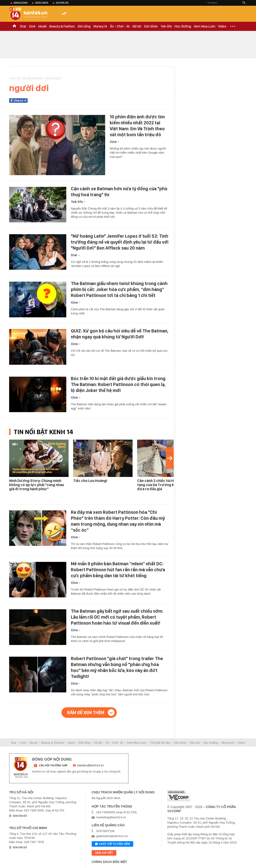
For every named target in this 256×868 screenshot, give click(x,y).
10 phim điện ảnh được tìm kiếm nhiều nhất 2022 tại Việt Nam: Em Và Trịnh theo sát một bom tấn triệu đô (137, 126)
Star (23, 26)
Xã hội (137, 26)
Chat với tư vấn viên (112, 844)
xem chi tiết (104, 853)
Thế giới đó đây (160, 743)
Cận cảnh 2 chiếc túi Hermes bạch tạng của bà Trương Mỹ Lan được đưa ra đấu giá (165, 485)
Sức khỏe (151, 26)
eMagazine (21, 3)
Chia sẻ (21, 101)
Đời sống (84, 26)
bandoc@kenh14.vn (91, 765)
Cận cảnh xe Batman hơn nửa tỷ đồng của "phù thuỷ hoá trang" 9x (119, 192)
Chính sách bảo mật (109, 862)
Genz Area (42, 3)
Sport (71, 743)
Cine (113, 142)
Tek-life (166, 26)
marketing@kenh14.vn (111, 817)
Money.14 (100, 26)
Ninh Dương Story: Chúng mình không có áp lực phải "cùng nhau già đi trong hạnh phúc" (37, 485)
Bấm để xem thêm (86, 713)
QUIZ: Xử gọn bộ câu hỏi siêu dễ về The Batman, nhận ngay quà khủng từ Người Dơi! (120, 334)
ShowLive (62, 3)
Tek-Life (195, 743)
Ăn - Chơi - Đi (120, 26)
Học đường (183, 26)
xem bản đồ (20, 816)
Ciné (32, 26)
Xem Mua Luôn (205, 26)
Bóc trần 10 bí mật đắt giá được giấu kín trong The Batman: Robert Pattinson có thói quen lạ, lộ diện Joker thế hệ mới (118, 384)
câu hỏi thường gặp (53, 765)
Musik (42, 26)
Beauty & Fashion (62, 26)
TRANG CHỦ (14, 26)
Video (222, 26)
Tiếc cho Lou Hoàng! (90, 481)
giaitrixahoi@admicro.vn (112, 836)
